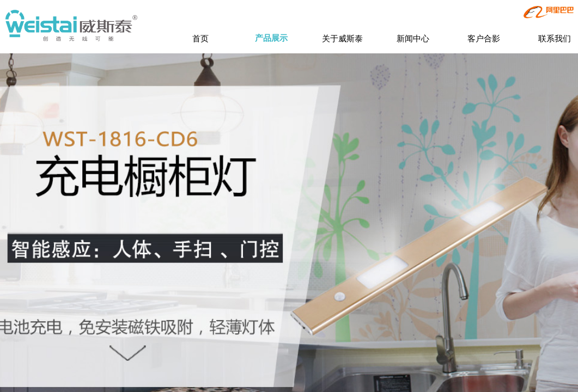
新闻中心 (413, 38)
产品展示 (271, 38)
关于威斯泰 (342, 38)
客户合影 (484, 38)
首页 (200, 38)
